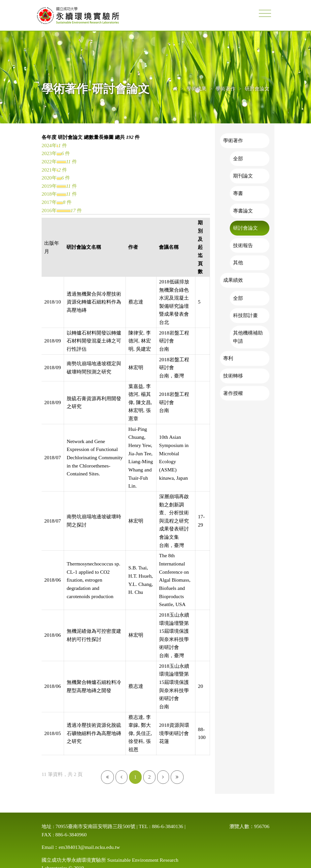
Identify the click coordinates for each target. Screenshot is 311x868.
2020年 (49, 178)
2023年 (49, 153)
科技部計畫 (245, 315)
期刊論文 (243, 176)
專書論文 (243, 211)
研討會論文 (245, 228)
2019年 (49, 186)
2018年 (49, 194)
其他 (238, 262)
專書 (238, 193)
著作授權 (233, 393)
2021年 (49, 170)
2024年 (49, 145)
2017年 (49, 202)
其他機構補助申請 (248, 337)
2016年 (49, 210)
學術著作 (233, 140)
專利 (228, 358)
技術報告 (243, 245)
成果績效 (233, 280)
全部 (238, 159)
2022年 (49, 161)
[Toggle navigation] (265, 14)
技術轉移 (233, 376)
